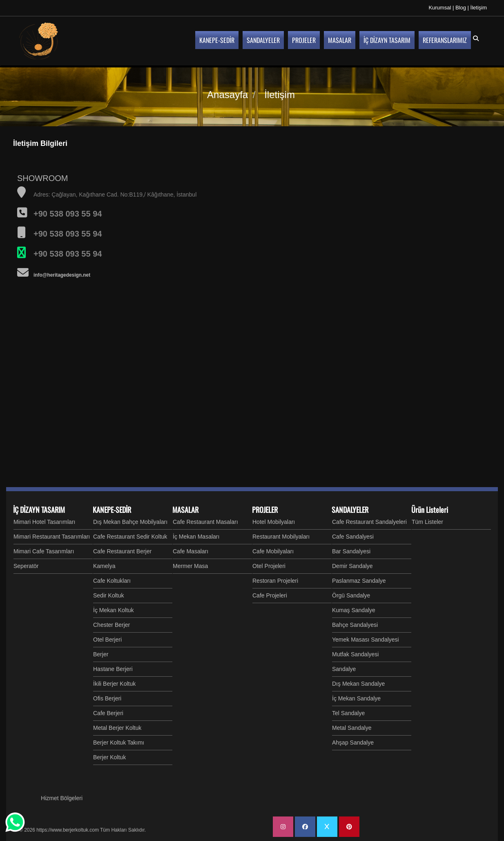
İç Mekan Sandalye (356, 698)
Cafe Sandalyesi (353, 537)
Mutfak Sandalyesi (355, 654)
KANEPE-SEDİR (112, 510)
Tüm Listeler (427, 522)
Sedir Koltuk (108, 595)
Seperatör (26, 566)
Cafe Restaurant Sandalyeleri (369, 522)
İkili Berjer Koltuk (114, 684)
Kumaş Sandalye (354, 610)
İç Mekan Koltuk (114, 610)
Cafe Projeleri (270, 595)
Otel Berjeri (107, 640)
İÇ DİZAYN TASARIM (39, 510)
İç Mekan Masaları (196, 537)
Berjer (101, 654)
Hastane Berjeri (113, 669)
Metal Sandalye (352, 728)
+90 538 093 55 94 (68, 254)
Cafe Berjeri (108, 713)
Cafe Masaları (191, 551)
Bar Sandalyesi (351, 551)
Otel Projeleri (269, 566)
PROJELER (265, 510)
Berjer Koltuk (109, 757)
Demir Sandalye (352, 566)
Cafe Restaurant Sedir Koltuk (130, 537)
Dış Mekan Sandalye (358, 684)
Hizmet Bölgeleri (62, 798)
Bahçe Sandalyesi (355, 625)
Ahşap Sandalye (353, 743)
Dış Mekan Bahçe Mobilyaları (130, 522)
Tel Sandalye (348, 713)
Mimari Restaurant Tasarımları (52, 537)
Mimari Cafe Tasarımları (44, 551)
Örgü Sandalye (351, 595)
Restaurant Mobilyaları (281, 537)
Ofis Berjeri (107, 698)
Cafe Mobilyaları (273, 551)
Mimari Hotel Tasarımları (44, 522)
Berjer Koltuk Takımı (119, 743)
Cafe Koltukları (112, 581)
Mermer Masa (190, 566)
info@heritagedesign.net (62, 275)
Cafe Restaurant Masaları (205, 522)
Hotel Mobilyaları (274, 522)
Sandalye (344, 669)
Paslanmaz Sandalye (359, 581)
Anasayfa (227, 95)
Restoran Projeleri (275, 581)
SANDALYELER (350, 510)
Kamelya (104, 566)
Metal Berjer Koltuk (117, 728)
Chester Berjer (112, 625)
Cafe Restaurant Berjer (122, 551)
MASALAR (185, 510)
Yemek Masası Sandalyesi (366, 640)
